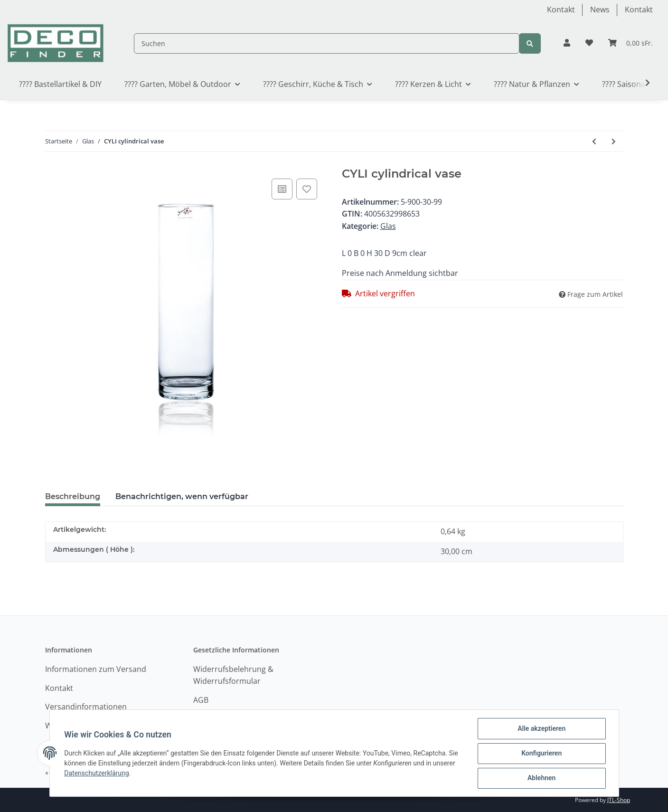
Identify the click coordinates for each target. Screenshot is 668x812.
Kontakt (561, 9)
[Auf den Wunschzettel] (307, 189)
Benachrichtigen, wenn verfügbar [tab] (182, 496)
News (600, 9)
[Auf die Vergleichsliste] (282, 189)
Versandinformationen (86, 707)
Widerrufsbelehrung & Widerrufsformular (233, 675)
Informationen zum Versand (96, 669)
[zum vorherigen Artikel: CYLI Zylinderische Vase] (594, 141)
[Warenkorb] (630, 43)
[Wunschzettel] (589, 43)
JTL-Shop (619, 800)
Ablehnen (541, 778)
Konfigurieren (541, 754)
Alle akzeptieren (541, 729)
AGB (201, 700)
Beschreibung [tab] (73, 496)
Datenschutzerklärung (97, 774)
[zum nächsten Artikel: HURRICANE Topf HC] (614, 141)
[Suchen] (327, 43)
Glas (388, 226)
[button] (567, 43)
